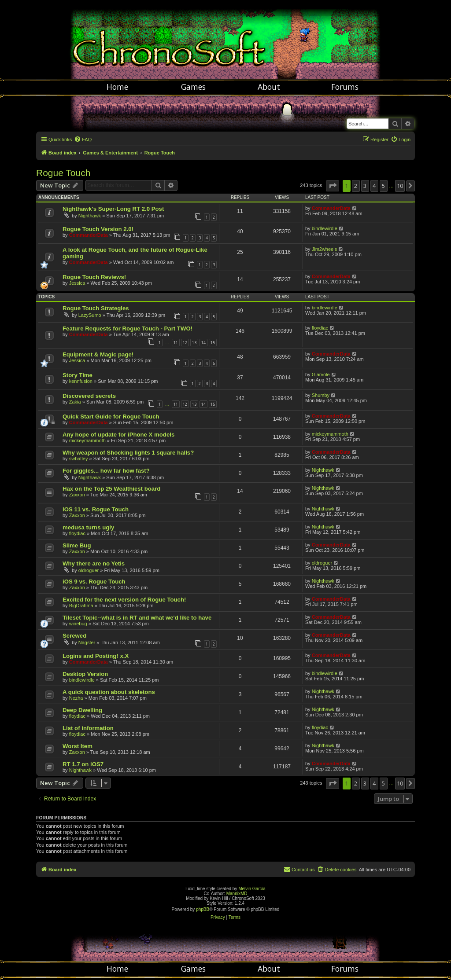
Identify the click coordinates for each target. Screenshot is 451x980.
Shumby (321, 395)
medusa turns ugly (88, 527)
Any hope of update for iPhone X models (118, 435)
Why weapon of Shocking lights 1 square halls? (128, 453)
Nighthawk (90, 216)
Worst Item (78, 746)
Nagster (87, 642)
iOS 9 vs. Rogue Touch (94, 582)
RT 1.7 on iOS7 (83, 764)
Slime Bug (77, 545)
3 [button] (365, 186)
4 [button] (374, 186)
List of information (88, 728)
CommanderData (331, 208)
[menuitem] (83, 139)
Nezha (76, 698)
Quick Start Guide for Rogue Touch (111, 417)
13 (194, 343)
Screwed (74, 636)
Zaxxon (77, 495)
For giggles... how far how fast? (106, 471)
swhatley (79, 459)
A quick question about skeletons (109, 692)
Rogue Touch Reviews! (94, 277)
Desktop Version (85, 674)
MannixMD (237, 894)
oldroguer (89, 570)
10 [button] (400, 186)
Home (117, 87)
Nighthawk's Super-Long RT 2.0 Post (113, 209)
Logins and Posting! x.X (96, 656)
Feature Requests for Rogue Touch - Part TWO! (128, 329)
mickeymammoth (87, 440)
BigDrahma (81, 606)
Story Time (78, 375)
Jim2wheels (324, 249)
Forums (345, 87)
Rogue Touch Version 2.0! (98, 229)
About (269, 87)
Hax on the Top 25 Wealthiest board (111, 489)
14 (203, 343)
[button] (333, 186)
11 (176, 343)
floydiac (320, 328)
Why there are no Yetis (94, 563)
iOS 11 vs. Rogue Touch (96, 509)
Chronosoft (225, 40)
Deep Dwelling (82, 710)
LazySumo (90, 315)
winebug (78, 624)
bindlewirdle (325, 228)
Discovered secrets (89, 396)
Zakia (75, 402)
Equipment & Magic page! (98, 354)
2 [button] (356, 186)
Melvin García (252, 889)
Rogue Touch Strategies (96, 308)
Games (193, 87)
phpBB (203, 909)
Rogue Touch (63, 173)
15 (213, 343)
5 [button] (383, 186)
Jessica (77, 283)
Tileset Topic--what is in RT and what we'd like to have (137, 618)
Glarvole (321, 374)
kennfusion (81, 381)
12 (185, 343)
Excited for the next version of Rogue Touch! (124, 600)
